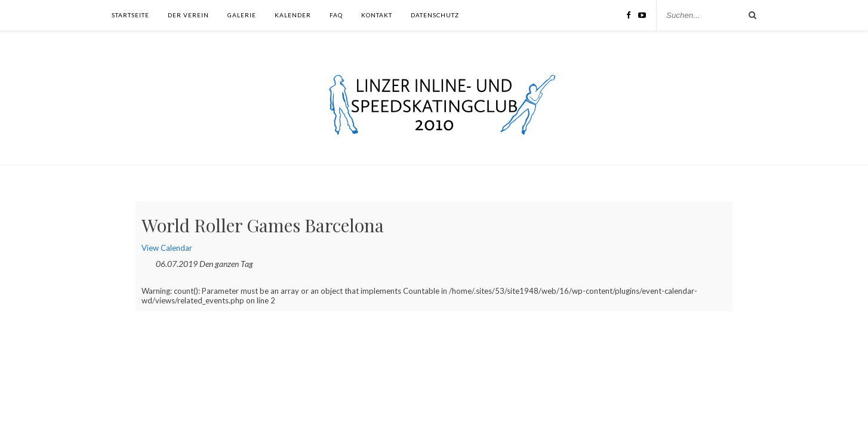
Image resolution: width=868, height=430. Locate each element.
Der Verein (188, 15)
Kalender (293, 15)
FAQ (336, 15)
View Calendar (167, 248)
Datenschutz (435, 15)
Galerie (242, 15)
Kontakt (377, 15)
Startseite (130, 15)
